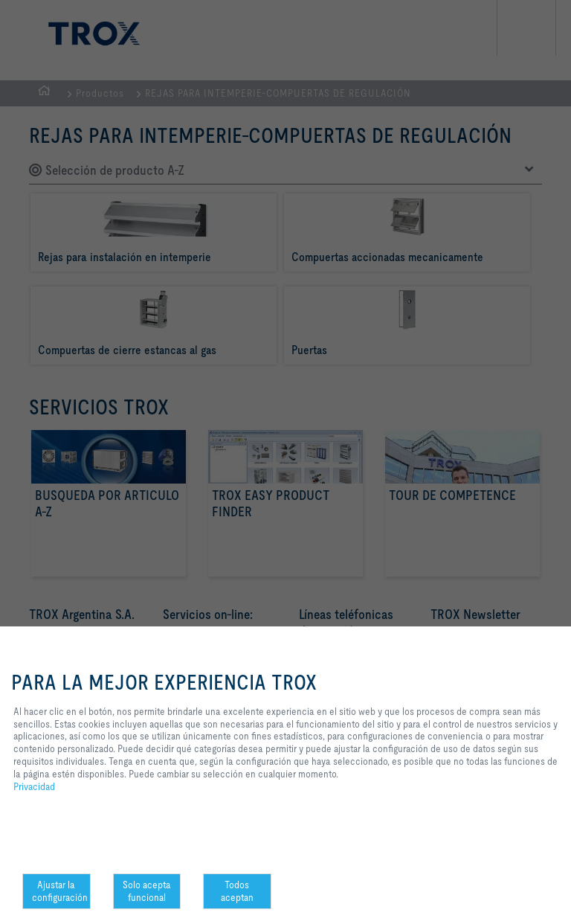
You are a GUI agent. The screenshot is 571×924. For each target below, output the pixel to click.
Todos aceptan (237, 891)
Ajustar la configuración (60, 891)
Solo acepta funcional (147, 891)
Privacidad (34, 786)
